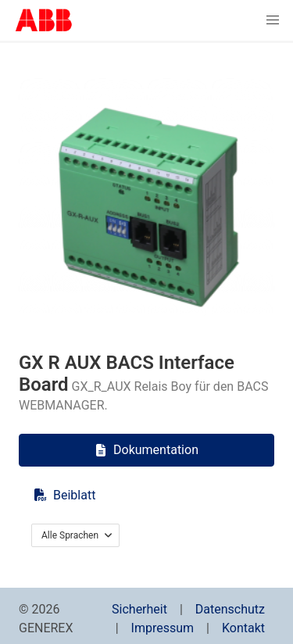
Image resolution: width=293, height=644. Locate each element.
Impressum (163, 628)
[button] (273, 20)
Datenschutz (230, 609)
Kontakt (243, 628)
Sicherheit (139, 609)
